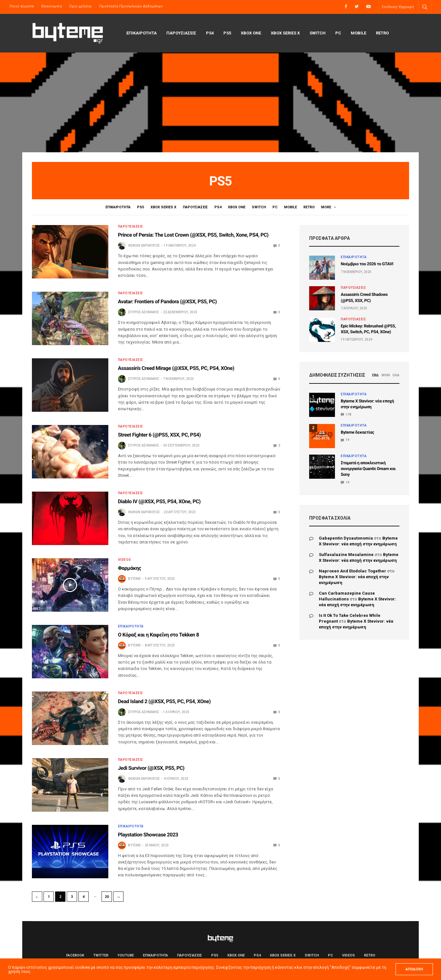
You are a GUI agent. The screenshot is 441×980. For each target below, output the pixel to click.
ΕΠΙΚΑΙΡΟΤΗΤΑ (142, 33)
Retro (382, 33)
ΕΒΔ (375, 375)
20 (107, 897)
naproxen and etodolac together (353, 571)
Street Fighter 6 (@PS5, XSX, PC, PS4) (159, 435)
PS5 (227, 33)
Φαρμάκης (130, 568)
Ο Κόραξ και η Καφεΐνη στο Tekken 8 (159, 635)
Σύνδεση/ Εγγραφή (398, 7)
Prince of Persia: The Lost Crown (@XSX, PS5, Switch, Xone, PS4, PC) (193, 235)
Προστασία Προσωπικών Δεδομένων (131, 6)
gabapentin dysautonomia (346, 538)
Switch (318, 33)
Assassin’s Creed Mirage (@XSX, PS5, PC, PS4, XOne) (176, 368)
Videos (328, 207)
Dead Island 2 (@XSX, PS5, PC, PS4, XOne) (164, 701)
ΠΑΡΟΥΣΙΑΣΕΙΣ (181, 33)
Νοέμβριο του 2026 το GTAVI (367, 264)
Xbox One (251, 33)
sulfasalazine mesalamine (346, 555)
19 (345, 440)
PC (338, 33)
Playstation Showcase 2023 (148, 835)
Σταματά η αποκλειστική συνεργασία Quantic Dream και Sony (368, 469)
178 (346, 415)
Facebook (75, 955)
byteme (134, 579)
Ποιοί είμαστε (22, 6)
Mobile (358, 33)
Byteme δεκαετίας (358, 433)
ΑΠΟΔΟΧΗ (414, 969)
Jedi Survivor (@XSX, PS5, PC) (151, 768)
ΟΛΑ (396, 375)
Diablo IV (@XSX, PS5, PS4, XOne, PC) (159, 501)
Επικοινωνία (52, 6)
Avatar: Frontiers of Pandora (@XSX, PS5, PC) (167, 302)
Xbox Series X (285, 33)
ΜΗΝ (386, 375)
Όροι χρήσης (81, 6)
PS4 (210, 33)
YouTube (126, 955)
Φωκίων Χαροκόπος (144, 245)
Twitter (101, 955)
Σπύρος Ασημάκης (144, 312)
